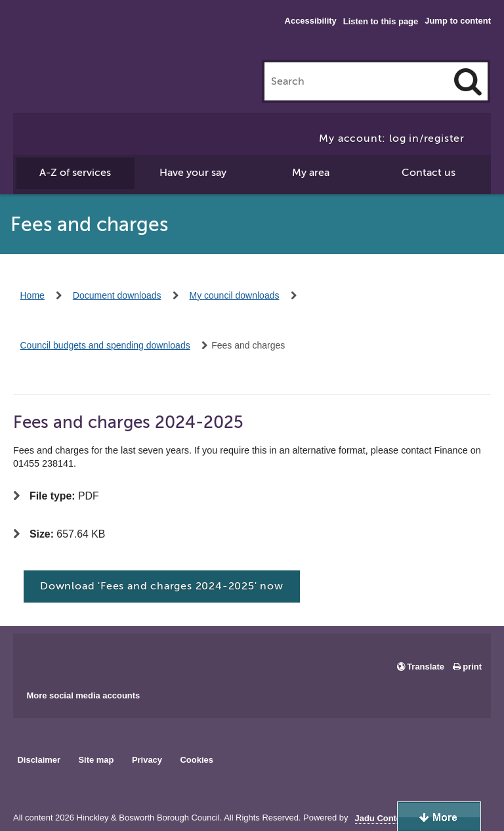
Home (32, 295)
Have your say (193, 173)
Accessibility (311, 21)
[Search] (468, 81)
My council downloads (235, 295)
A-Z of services (75, 173)
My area (311, 173)
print (472, 667)
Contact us (429, 173)
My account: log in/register (392, 138)
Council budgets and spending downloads (105, 345)
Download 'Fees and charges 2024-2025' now (162, 586)
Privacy (147, 760)
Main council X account (77, 657)
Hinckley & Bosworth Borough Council (67, 36)
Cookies (197, 760)
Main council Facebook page (37, 657)
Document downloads (117, 295)
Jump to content (458, 21)
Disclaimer (39, 760)
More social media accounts (83, 695)
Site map (96, 760)
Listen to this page (381, 21)
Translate (426, 667)
